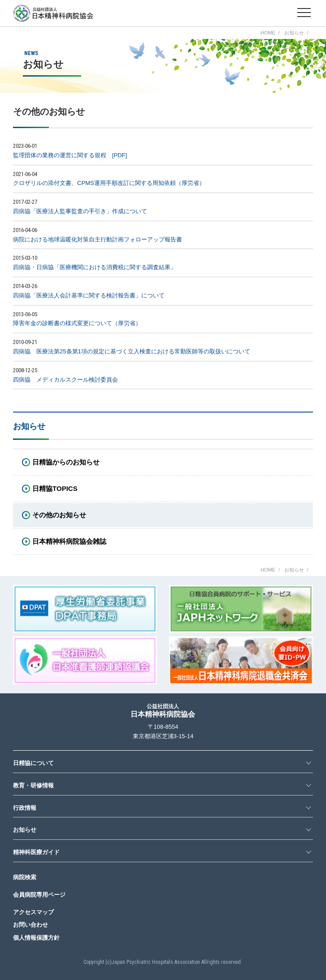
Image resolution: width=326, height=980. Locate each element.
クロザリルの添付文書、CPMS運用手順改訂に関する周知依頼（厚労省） (109, 183)
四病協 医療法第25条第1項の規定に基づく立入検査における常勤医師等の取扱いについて (132, 351)
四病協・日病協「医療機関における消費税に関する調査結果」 (95, 267)
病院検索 (25, 877)
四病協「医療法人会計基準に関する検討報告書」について (89, 295)
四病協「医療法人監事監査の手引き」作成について (80, 211)
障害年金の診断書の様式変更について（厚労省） (77, 323)
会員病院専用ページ (39, 895)
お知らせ (294, 33)
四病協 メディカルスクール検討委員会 (65, 380)
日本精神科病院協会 (163, 711)
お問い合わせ (30, 925)
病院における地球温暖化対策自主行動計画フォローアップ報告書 (98, 239)
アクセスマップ (33, 912)
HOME (268, 33)
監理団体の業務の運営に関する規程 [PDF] (70, 155)
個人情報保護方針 (36, 938)
